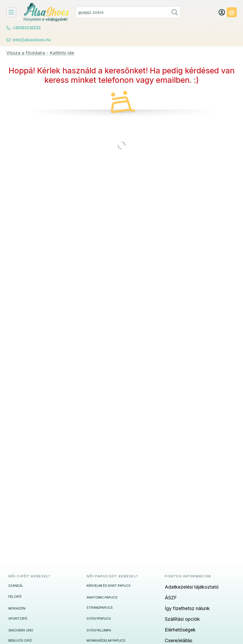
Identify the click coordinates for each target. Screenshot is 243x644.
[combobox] (128, 12)
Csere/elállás (179, 640)
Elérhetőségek (180, 630)
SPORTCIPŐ (18, 619)
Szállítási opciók (182, 619)
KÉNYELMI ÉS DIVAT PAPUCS (109, 586)
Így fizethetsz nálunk (187, 608)
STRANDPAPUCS (100, 608)
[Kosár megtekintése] (232, 12)
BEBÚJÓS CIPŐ (20, 640)
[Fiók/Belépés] (222, 12)
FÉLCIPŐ (15, 597)
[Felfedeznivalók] (11, 12)
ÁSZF (171, 598)
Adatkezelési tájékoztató (192, 587)
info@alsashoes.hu (32, 40)
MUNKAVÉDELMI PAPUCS (106, 640)
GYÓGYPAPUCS (99, 619)
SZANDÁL (16, 586)
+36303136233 (27, 28)
